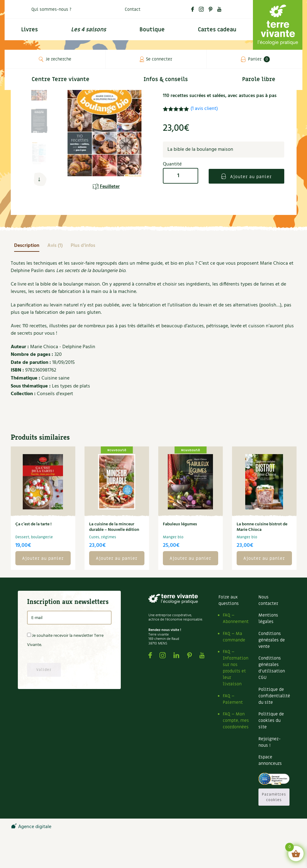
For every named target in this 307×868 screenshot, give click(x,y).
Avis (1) (55, 246)
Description (27, 246)
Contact (133, 9)
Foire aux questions (229, 600)
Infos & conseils (166, 79)
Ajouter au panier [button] (43, 558)
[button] (39, 179)
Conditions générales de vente (272, 640)
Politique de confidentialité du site (274, 696)
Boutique (152, 30)
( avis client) (204, 109)
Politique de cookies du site (271, 720)
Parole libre (259, 79)
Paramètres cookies (274, 797)
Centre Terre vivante (61, 79)
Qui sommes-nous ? (51, 9)
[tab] (27, 246)
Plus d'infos (83, 246)
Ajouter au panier (250, 177)
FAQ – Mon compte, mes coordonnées (236, 720)
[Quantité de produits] (181, 176)
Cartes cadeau (217, 30)
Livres (30, 30)
